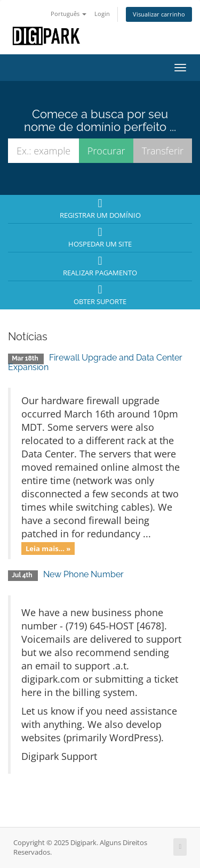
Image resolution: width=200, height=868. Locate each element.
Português (69, 14)
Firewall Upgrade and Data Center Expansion (95, 362)
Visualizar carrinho (159, 14)
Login (102, 14)
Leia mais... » (48, 548)
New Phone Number (83, 574)
